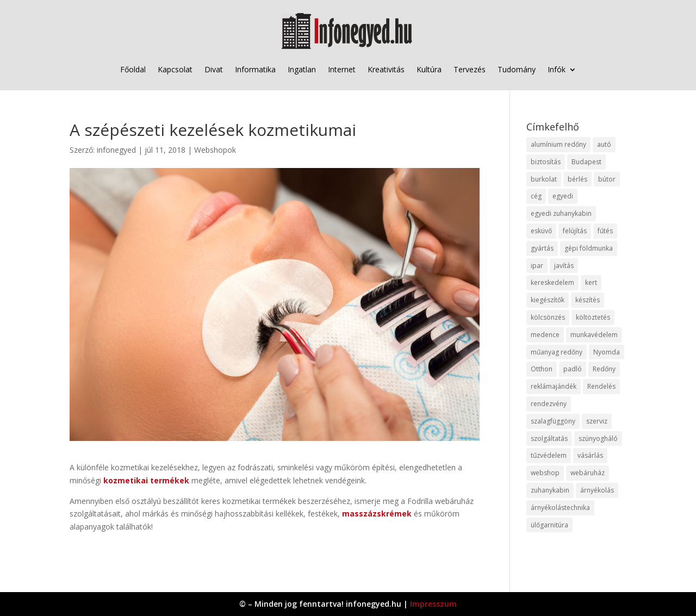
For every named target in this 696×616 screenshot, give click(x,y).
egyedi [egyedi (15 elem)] (563, 196)
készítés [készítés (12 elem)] (588, 300)
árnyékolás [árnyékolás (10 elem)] (597, 490)
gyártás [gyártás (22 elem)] (542, 248)
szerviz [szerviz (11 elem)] (597, 421)
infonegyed (116, 150)
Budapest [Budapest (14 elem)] (586, 162)
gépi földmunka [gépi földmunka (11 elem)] (589, 248)
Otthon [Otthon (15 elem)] (542, 369)
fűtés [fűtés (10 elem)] (605, 231)
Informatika (255, 69)
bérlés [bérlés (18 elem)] (577, 179)
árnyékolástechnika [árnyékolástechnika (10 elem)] (560, 508)
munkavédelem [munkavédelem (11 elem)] (594, 335)
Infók (557, 69)
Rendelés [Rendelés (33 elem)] (601, 386)
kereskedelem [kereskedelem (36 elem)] (552, 282)
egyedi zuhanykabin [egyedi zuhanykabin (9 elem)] (561, 213)
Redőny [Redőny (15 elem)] (604, 369)
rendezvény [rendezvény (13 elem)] (549, 404)
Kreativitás (386, 69)
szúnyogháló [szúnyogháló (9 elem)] (598, 438)
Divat (214, 69)
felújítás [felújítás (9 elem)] (575, 231)
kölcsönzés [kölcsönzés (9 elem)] (548, 317)
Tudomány (517, 69)
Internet (342, 69)
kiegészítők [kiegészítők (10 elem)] (548, 300)
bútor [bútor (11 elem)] (607, 179)
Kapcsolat (175, 69)
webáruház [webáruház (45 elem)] (588, 473)
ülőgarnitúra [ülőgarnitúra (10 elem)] (549, 525)
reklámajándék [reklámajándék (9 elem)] (554, 386)
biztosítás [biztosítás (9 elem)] (546, 162)
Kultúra (429, 69)
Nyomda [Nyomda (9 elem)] (607, 352)
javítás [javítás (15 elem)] (564, 266)
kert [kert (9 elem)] (591, 282)
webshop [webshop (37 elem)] (545, 473)
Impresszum (433, 604)
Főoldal (133, 69)
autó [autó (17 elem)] (604, 144)
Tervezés (470, 69)
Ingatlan (302, 69)
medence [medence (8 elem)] (545, 335)
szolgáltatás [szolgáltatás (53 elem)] (549, 438)
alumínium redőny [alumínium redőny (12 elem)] (558, 144)
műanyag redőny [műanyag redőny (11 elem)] (557, 352)
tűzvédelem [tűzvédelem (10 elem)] (549, 455)
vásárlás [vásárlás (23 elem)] (590, 455)
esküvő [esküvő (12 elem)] (541, 231)
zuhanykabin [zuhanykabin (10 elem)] (550, 490)
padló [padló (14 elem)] (573, 369)
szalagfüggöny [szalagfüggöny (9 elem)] (553, 421)
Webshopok (215, 150)
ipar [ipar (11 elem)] (537, 266)
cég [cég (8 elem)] (536, 196)
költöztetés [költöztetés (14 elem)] (593, 317)
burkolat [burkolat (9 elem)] (544, 179)
